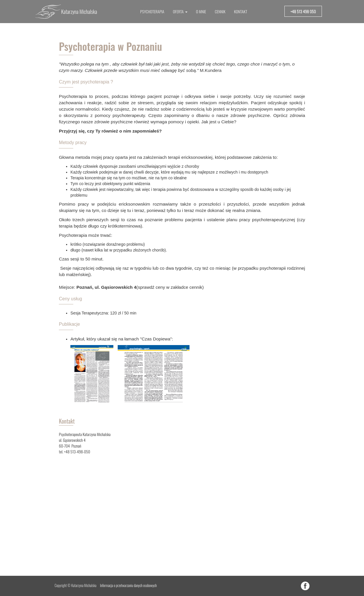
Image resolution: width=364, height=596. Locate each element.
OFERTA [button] (180, 11)
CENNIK (220, 11)
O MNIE (201, 11)
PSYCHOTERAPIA (152, 11)
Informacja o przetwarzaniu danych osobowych (128, 585)
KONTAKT (241, 11)
